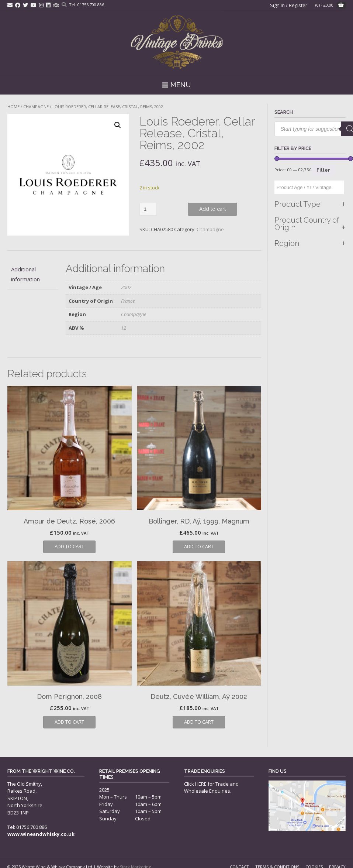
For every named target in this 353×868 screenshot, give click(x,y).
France (128, 301)
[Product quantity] (148, 209)
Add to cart (212, 209)
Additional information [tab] (25, 274)
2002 (126, 287)
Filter (323, 170)
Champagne (36, 107)
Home (13, 107)
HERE (201, 784)
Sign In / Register (289, 5)
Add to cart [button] (69, 546)
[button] (118, 125)
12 (124, 328)
